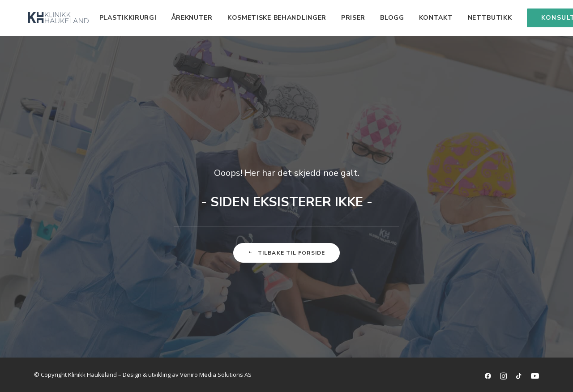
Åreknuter (171, 18)
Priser (332, 18)
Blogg (371, 18)
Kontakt (415, 18)
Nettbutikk (468, 18)
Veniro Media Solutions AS (216, 375)
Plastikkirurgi (107, 18)
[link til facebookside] (488, 377)
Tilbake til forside (286, 253)
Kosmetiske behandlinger (255, 18)
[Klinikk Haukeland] (47, 18)
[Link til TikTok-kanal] (519, 377)
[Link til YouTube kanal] (535, 377)
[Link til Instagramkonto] (503, 377)
